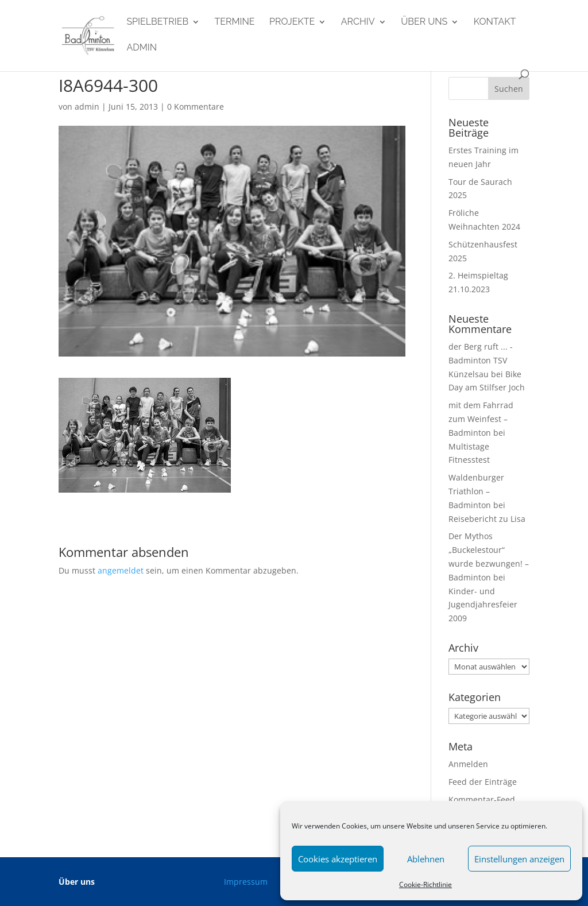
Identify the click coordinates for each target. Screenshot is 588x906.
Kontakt (495, 22)
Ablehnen (426, 859)
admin (142, 48)
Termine (235, 22)
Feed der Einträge (483, 782)
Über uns (424, 22)
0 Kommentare (196, 107)
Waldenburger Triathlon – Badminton (476, 491)
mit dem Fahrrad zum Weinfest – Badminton (481, 419)
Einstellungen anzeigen (519, 859)
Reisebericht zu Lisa (487, 519)
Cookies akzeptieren (338, 859)
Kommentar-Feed (482, 799)
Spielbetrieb (157, 22)
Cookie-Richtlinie (425, 884)
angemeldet (121, 570)
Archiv (358, 22)
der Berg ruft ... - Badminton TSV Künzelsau (481, 360)
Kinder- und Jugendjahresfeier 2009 (483, 605)
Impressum (246, 882)
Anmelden (468, 764)
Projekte (292, 22)
